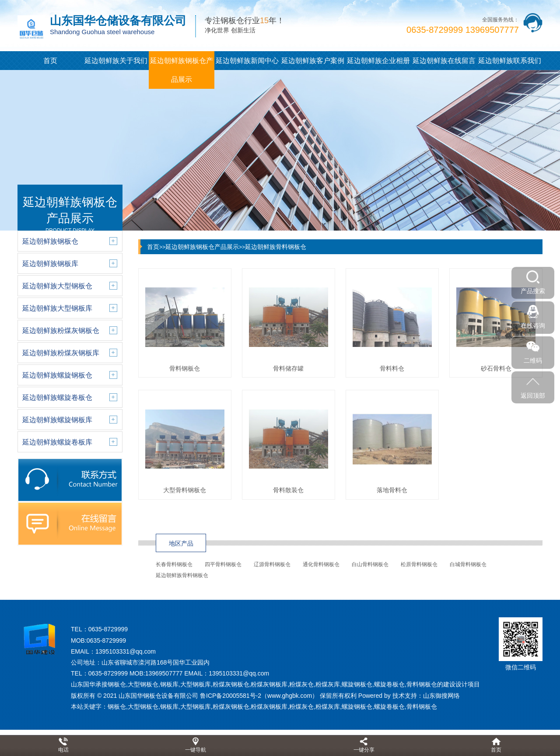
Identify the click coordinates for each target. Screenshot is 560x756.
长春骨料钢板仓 (174, 564)
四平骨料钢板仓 (223, 564)
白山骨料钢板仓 (370, 564)
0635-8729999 (108, 629)
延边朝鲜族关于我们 (116, 61)
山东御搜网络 (441, 696)
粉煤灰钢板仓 (231, 707)
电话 (63, 750)
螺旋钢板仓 (357, 707)
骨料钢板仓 (422, 707)
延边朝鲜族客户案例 (313, 61)
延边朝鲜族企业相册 (378, 61)
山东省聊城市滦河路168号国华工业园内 (156, 662)
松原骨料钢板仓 (419, 564)
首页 (50, 61)
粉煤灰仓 (301, 707)
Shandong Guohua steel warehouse (102, 32)
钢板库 (169, 707)
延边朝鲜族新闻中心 (247, 61)
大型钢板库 (196, 707)
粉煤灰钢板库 (269, 707)
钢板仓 (117, 707)
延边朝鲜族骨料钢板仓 (276, 247)
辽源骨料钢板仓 (272, 564)
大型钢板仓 (143, 707)
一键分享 (364, 750)
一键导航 (196, 750)
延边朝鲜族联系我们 (510, 61)
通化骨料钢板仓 (321, 564)
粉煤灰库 (328, 707)
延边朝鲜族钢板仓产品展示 (182, 70)
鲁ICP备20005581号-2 (231, 696)
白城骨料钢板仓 (468, 564)
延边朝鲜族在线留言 (444, 61)
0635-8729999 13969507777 (463, 30)
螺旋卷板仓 (389, 707)
